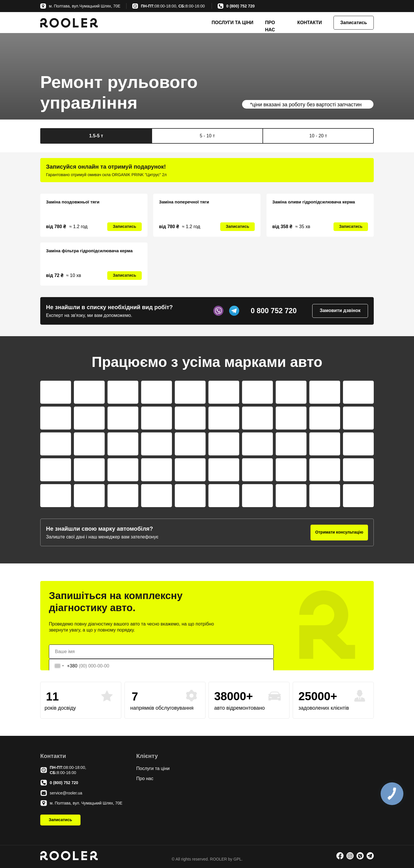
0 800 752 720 (274, 311)
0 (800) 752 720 (240, 6)
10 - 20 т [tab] (318, 136)
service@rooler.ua (66, 793)
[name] (161, 652)
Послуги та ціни (153, 768)
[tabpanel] (207, 170)
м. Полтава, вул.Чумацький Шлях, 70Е (85, 6)
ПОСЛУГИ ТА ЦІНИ (232, 23)
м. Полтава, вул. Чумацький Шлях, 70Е (86, 803)
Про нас (145, 778)
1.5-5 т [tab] (96, 136)
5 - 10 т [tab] (207, 136)
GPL (237, 859)
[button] (354, 23)
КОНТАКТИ (310, 23)
